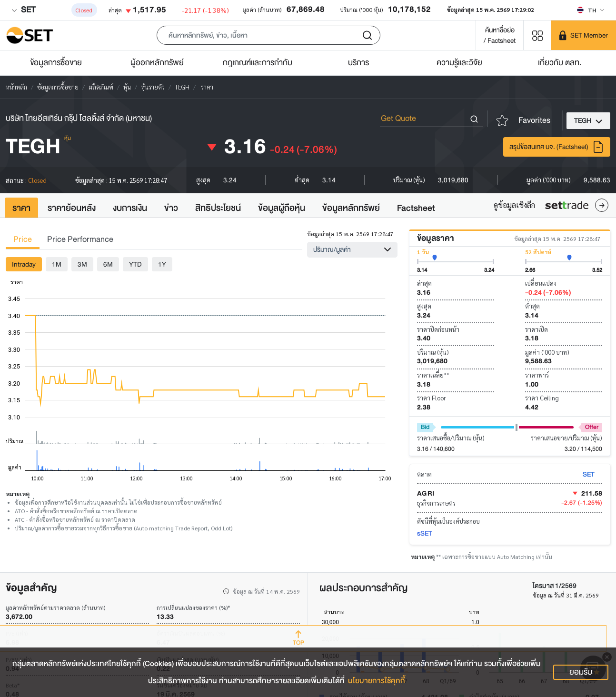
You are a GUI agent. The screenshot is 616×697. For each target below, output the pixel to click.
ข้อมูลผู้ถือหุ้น (282, 208)
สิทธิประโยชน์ (218, 208)
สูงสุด (424, 306)
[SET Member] (584, 35)
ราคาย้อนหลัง (72, 208)
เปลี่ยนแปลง (541, 283)
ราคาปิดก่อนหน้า (438, 329)
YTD (135, 264)
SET (23, 10)
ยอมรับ (581, 672)
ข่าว (171, 208)
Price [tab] (23, 239)
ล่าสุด (424, 283)
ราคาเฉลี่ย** (433, 375)
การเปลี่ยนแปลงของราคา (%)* (193, 607)
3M (82, 264)
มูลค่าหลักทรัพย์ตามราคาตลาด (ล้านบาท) (55, 607)
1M (57, 264)
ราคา (21, 208)
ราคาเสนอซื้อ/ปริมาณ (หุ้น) (451, 438)
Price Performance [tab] (80, 239)
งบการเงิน (130, 208)
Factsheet (416, 208)
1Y (162, 264)
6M (108, 264)
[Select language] (591, 10)
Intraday (24, 264)
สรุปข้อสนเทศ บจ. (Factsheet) (557, 147)
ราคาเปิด (537, 329)
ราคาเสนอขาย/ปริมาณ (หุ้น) (566, 438)
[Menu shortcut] (537, 35)
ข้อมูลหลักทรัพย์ (351, 208)
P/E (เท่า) (17, 633)
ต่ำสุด (532, 306)
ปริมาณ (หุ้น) (433, 352)
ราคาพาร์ (537, 375)
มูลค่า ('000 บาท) (547, 352)
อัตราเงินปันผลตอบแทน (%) (191, 633)
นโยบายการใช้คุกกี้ (377, 681)
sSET (425, 533)
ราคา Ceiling (542, 398)
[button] (268, 35)
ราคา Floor (432, 398)
